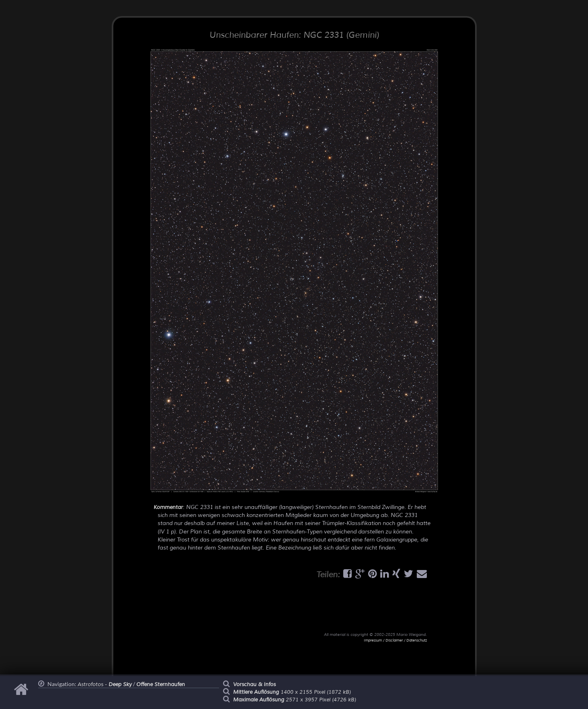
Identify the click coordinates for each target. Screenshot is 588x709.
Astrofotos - (105, 684)
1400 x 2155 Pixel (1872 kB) (292, 692)
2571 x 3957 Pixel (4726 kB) (295, 700)
